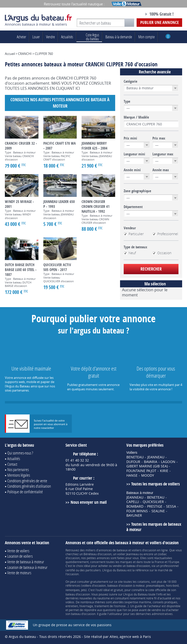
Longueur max (163, 154)
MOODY (148, 475)
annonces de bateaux (113, 550)
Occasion (162, 253)
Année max (161, 170)
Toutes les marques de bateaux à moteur (154, 527)
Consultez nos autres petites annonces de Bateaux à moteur (60, 103)
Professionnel (165, 234)
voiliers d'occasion (144, 550)
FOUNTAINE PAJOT (141, 471)
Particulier (134, 234)
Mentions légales (19, 475)
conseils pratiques (165, 602)
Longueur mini (134, 154)
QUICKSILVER (153, 502)
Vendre (50, 37)
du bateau (89, 37)
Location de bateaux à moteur (27, 567)
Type (127, 101)
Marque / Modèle (136, 117)
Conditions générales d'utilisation (29, 486)
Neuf (130, 253)
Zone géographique (137, 191)
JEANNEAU (156, 457)
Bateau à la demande (119, 37)
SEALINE (158, 511)
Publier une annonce (159, 22)
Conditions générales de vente (27, 481)
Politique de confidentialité (25, 492)
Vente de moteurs (19, 573)
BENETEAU (135, 457)
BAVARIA (151, 462)
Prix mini (130, 138)
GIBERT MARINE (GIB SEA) (147, 466)
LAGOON (168, 462)
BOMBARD (135, 506)
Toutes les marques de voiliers (155, 484)
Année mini (132, 170)
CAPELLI (133, 502)
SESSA (171, 506)
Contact (12, 464)
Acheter (21, 37)
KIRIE (164, 471)
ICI (78, 88)
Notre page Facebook (132, 14)
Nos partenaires (18, 469)
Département (133, 207)
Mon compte (146, 37)
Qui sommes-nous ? (20, 453)
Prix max (159, 138)
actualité (166, 598)
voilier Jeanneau (128, 554)
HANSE (132, 475)
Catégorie (131, 81)
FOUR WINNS (137, 511)
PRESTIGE (155, 506)
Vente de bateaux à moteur (26, 562)
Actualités (67, 37)
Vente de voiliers (18, 551)
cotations (144, 582)
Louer (36, 37)
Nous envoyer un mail (89, 502)
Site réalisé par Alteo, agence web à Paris (117, 637)
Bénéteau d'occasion (98, 554)
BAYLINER (134, 515)
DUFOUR (133, 462)
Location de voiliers (20, 556)
